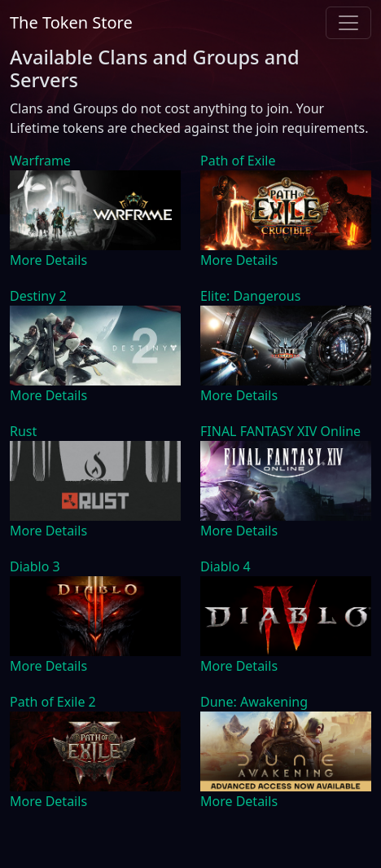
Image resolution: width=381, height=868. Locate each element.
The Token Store (71, 22)
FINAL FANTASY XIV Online (280, 431)
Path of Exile (238, 161)
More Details (48, 260)
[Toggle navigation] (348, 23)
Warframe (40, 161)
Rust (23, 431)
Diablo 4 (226, 566)
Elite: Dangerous (250, 296)
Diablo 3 (35, 566)
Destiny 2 (38, 296)
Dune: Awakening (254, 702)
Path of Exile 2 (53, 702)
